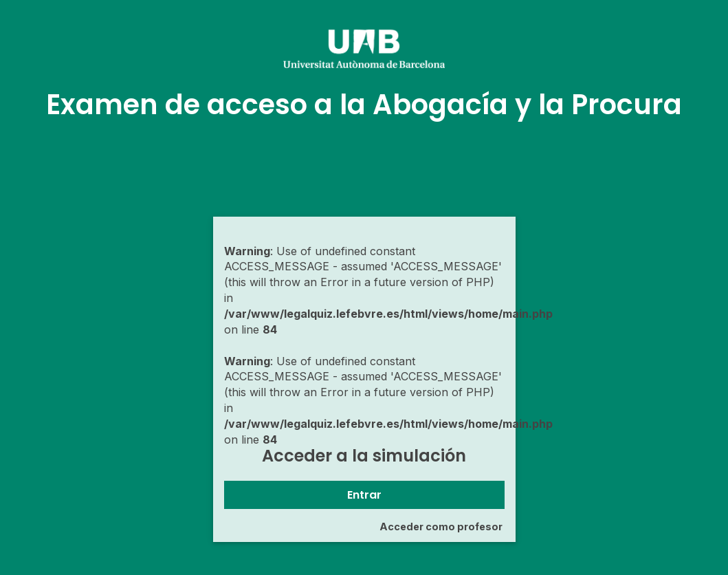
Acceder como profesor (441, 527)
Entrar (364, 495)
